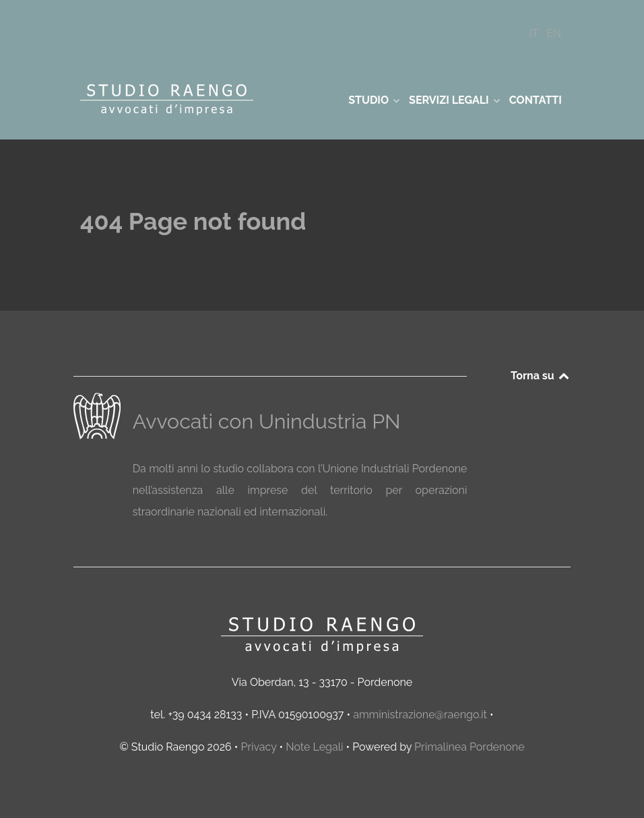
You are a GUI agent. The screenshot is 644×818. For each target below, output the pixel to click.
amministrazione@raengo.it (420, 715)
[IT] (535, 33)
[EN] (554, 33)
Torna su (541, 376)
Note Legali (314, 747)
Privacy (258, 747)
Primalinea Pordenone (469, 747)
